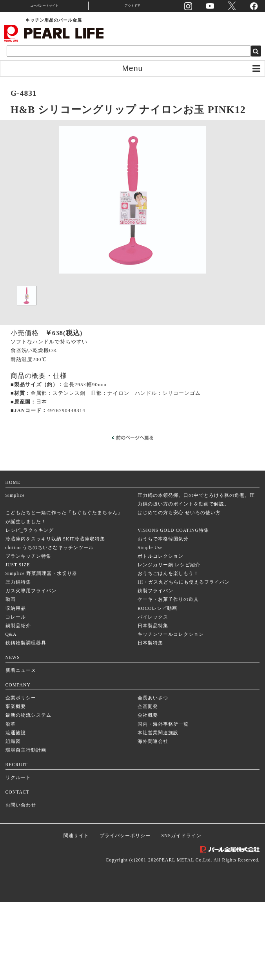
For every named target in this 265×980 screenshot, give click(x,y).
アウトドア (132, 6)
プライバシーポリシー (125, 914)
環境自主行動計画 (26, 828)
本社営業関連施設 (158, 811)
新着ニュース (21, 749)
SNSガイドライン (182, 914)
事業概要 (16, 785)
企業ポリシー (21, 776)
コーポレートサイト (44, 6)
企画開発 (148, 785)
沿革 (11, 802)
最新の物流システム (28, 793)
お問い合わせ (21, 883)
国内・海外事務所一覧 (163, 802)
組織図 (13, 819)
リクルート (18, 856)
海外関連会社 (153, 819)
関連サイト (76, 914)
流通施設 (16, 811)
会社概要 (148, 793)
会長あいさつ (153, 776)
